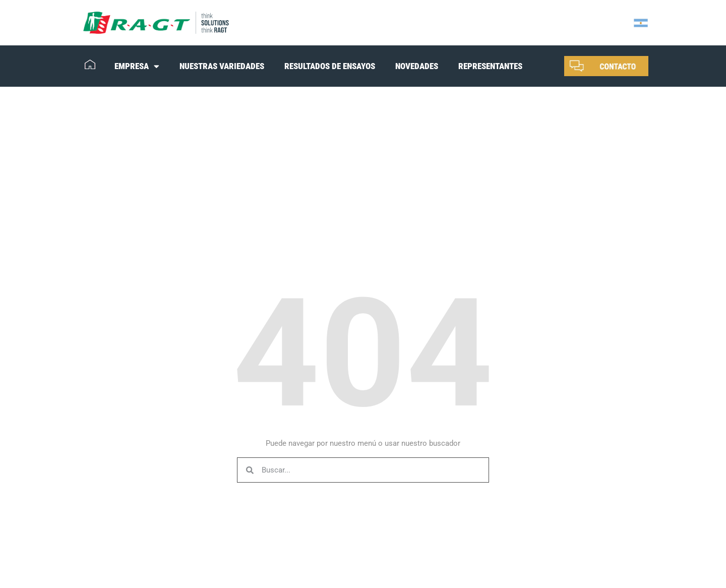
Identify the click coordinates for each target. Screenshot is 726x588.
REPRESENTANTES (490, 66)
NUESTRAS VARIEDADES (222, 66)
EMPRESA (137, 66)
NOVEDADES (417, 66)
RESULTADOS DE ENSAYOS (330, 66)
